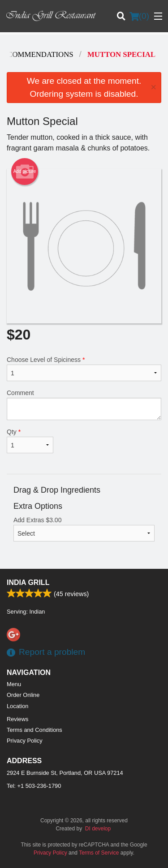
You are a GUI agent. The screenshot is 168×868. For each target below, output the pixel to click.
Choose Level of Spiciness (84, 369)
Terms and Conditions (34, 730)
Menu (14, 684)
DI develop (98, 829)
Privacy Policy (25, 741)
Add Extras (84, 529)
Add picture (25, 172)
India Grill (28, 582)
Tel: (34, 786)
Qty (30, 441)
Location (17, 706)
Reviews (17, 719)
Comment (84, 405)
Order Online (23, 695)
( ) (139, 16)
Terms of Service (99, 853)
